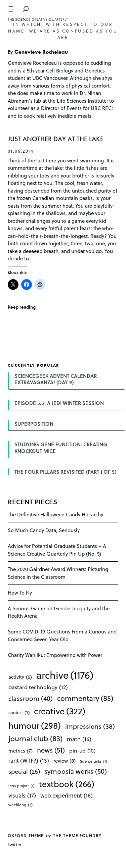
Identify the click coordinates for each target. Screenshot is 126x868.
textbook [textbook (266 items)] (67, 784)
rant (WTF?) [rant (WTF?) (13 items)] (29, 760)
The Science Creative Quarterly (38, 20)
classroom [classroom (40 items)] (31, 698)
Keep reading (22, 307)
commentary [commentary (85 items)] (85, 698)
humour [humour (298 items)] (35, 725)
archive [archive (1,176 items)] (65, 675)
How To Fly (20, 593)
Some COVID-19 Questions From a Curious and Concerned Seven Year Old (62, 635)
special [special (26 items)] (24, 771)
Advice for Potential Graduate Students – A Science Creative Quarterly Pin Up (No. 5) (57, 550)
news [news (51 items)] (51, 750)
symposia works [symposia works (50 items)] (76, 771)
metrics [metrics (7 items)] (20, 751)
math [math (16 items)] (79, 739)
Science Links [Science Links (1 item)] (94, 761)
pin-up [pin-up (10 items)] (82, 750)
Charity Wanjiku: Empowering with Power (55, 655)
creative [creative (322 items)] (60, 711)
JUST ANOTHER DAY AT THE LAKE (56, 139)
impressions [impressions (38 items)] (90, 726)
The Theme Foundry (77, 835)
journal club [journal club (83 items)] (35, 738)
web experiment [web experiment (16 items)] (67, 795)
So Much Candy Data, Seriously (44, 530)
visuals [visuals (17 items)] (22, 795)
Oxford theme (26, 835)
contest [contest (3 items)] (19, 712)
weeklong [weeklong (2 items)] (20, 805)
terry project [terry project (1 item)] (22, 786)
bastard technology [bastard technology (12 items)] (38, 687)
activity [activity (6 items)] (20, 677)
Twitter (15, 844)
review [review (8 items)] (65, 761)
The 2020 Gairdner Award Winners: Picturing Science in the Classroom (58, 573)
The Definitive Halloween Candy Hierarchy (55, 514)
